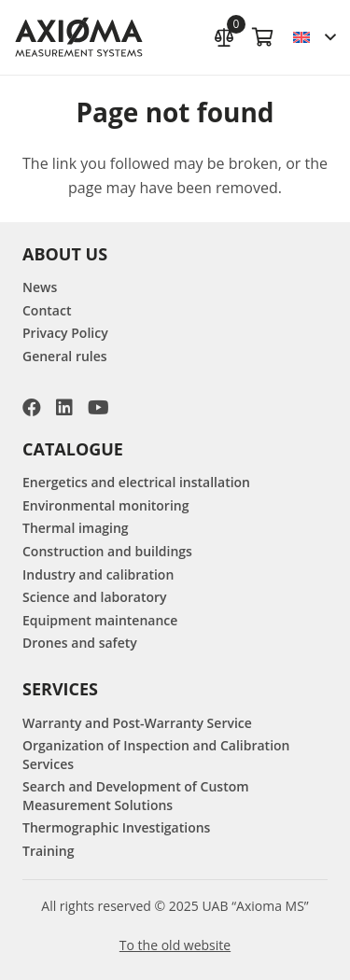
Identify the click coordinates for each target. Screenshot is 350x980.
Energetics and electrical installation (136, 482)
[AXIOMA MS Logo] (79, 38)
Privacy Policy (65, 333)
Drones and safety (80, 643)
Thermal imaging (76, 528)
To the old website (175, 945)
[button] (314, 37)
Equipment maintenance (100, 620)
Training (48, 851)
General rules (65, 356)
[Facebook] (32, 408)
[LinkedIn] (64, 408)
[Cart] (263, 37)
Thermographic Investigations (116, 827)
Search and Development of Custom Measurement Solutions (136, 796)
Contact (47, 310)
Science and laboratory (95, 597)
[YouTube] (98, 408)
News (40, 287)
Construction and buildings (107, 551)
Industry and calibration (98, 574)
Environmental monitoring (105, 505)
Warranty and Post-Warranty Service (137, 723)
